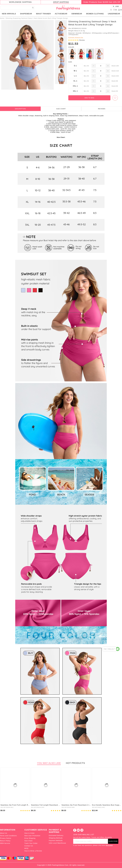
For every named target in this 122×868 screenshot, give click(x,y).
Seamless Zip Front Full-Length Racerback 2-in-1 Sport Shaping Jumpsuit (15, 805)
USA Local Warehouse (57, 843)
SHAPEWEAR (26, 14)
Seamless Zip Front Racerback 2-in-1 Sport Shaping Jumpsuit (76, 805)
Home (2, 18)
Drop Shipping (30, 838)
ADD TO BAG (89, 98)
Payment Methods (56, 840)
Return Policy (5, 841)
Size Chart (28, 841)
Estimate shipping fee (76, 37)
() (115, 10)
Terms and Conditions (8, 836)
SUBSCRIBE (113, 841)
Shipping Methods (56, 838)
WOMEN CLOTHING (95, 14)
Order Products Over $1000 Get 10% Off (102, 2)
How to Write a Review (33, 851)
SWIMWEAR (77, 14)
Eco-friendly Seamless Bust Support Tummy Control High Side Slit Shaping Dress (107, 805)
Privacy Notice (6, 838)
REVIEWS (102, 109)
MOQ (26, 848)
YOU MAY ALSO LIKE (49, 763)
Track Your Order (31, 843)
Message (109, 845)
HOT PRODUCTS (75, 763)
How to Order (30, 833)
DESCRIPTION (20, 109)
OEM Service (5, 843)
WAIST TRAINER (43, 14)
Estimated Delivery (56, 835)
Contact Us (29, 846)
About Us (4, 833)
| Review (82, 40)
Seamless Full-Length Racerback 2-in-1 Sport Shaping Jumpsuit (46, 805)
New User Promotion (32, 836)
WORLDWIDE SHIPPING (20, 2)
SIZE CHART (61, 109)
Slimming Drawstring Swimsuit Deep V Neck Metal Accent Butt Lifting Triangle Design (37, 18)
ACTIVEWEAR (61, 14)
